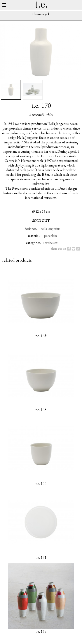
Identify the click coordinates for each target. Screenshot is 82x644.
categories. (33, 243)
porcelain (50, 236)
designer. (31, 229)
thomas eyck (41, 14)
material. (34, 236)
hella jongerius (50, 229)
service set (50, 243)
